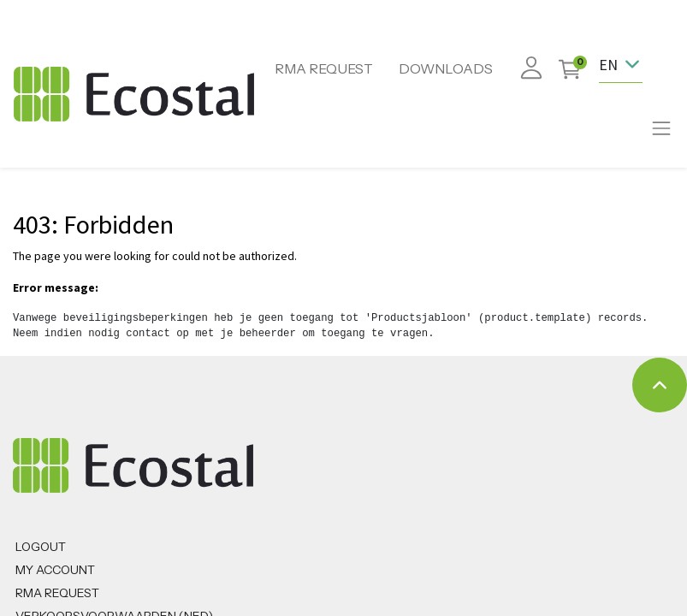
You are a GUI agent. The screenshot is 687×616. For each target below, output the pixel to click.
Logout (41, 547)
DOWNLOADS (446, 68)
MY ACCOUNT (55, 570)
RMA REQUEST (324, 68)
